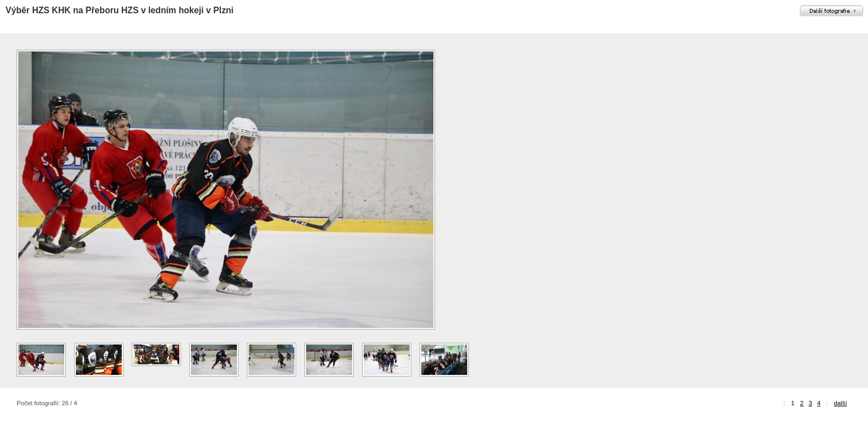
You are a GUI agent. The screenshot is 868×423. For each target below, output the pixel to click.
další (840, 403)
